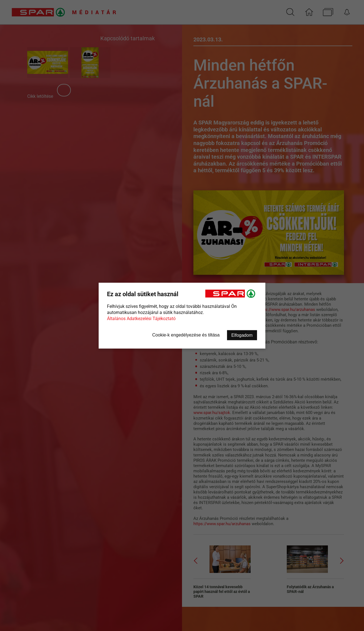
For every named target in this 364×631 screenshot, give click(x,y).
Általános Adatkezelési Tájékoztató (141, 318)
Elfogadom (242, 335)
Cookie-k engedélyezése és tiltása (186, 335)
